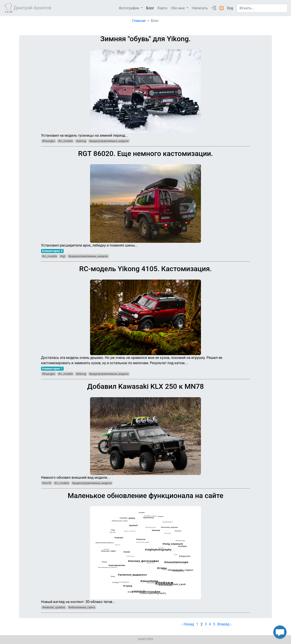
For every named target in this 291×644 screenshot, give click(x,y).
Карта (163, 8)
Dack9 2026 (146, 639)
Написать (200, 8)
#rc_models (66, 141)
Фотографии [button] (129, 8)
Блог (150, 8)
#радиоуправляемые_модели (109, 141)
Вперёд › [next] (224, 624)
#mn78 (47, 483)
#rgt (63, 256)
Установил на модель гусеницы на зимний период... (145, 86)
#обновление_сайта (82, 607)
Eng (230, 8)
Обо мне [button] (178, 8)
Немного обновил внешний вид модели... (145, 431)
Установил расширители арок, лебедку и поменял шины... (145, 198)
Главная (139, 21)
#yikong (81, 141)
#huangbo (49, 141)
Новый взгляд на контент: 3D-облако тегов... (145, 548)
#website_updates (54, 607)
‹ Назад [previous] (188, 624)
